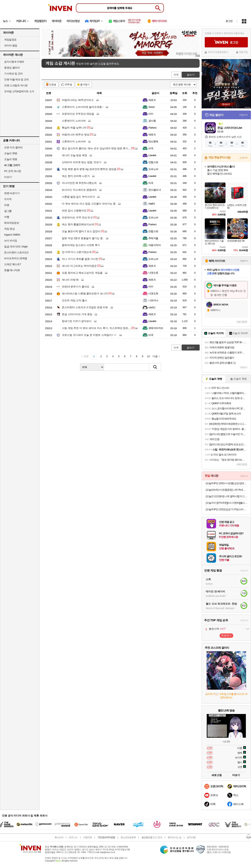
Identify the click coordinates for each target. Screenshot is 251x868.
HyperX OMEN (12, 235)
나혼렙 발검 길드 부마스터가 (78, 197)
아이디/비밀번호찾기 (218, 52)
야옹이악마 (155, 245)
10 (148, 356)
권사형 (152, 121)
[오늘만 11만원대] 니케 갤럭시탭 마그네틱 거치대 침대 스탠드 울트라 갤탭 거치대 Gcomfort (227, 496)
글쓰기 (191, 75)
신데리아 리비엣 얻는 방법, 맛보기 (82, 162)
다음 (155, 356)
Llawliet (152, 155)
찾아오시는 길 (174, 837)
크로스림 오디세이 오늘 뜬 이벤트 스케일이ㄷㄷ (89, 335)
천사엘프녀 (155, 190)
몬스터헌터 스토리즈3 (16, 252)
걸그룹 (8, 211)
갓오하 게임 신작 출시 (75, 300)
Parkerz (152, 128)
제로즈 (152, 100)
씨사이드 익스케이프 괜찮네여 (79, 190)
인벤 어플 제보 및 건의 (17, 79)
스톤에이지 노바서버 (74, 121)
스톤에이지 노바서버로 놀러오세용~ (83, 107)
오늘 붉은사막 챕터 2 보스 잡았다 (81, 231)
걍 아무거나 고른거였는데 (77, 252)
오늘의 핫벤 (11, 153)
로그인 (229, 21)
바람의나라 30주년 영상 (76, 135)
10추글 (68, 85)
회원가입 (243, 52)
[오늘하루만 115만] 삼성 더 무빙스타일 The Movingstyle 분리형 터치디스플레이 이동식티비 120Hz (227, 509)
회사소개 (59, 837)
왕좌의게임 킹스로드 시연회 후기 (81, 245)
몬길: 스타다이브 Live (230, 128)
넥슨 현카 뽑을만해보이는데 (78, 224)
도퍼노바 (153, 169)
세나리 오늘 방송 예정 (75, 155)
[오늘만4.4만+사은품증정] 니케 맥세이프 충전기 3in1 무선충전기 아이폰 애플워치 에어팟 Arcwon (227, 490)
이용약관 (88, 837)
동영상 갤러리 (12, 68)
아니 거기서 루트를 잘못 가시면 (80, 259)
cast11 (152, 307)
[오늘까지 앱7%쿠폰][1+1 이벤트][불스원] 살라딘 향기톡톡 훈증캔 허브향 (227, 503)
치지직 (8, 199)
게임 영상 (9, 229)
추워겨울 (153, 238)
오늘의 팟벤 (11, 159)
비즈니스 (73, 837)
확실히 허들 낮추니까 (74, 128)
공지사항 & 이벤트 (14, 62)
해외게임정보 (12, 223)
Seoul (151, 107)
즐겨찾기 (85, 85)
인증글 (53, 85)
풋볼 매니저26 (12, 270)
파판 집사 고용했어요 (74, 211)
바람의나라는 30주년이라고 (78, 100)
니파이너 (153, 300)
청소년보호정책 (128, 837)
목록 (176, 75)
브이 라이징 (11, 241)
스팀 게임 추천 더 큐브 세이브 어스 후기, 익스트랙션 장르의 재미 (99, 328)
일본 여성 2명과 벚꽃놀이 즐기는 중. (83, 238)
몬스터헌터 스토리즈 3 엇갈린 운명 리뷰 (85, 307)
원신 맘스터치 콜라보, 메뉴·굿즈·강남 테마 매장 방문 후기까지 (98, 148)
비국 (151, 148)
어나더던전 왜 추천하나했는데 (79, 183)
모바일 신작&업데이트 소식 (19, 91)
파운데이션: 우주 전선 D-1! (77, 217)
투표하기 (226, 635)
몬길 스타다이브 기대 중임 (77, 314)
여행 (7, 217)
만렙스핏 (153, 162)
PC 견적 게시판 (13, 171)
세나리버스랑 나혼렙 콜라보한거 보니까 (85, 294)
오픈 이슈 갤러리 (13, 147)
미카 (151, 114)
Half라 (152, 204)
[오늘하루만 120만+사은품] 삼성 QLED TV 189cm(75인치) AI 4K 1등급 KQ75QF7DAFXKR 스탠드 (227, 483)
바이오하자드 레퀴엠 (16, 258)
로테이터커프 (156, 328)
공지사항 (191, 837)
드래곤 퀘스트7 (13, 264)
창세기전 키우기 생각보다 (77, 321)
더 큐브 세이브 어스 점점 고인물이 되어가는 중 (89, 204)
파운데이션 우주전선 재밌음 (78, 114)
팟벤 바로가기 (12, 193)
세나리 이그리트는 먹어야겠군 (79, 266)
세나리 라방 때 (70, 280)
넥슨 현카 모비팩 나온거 (76, 176)
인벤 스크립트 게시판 (16, 85)
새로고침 (241, 322)
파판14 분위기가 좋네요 (76, 287)
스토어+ (244, 158)
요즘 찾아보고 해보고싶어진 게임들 (82, 273)
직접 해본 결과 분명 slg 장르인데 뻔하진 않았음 (89, 169)
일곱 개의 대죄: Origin (16, 247)
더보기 (236, 775)
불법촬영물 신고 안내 (152, 837)
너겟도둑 (153, 273)
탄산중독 (153, 141)
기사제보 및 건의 (13, 74)
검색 (155, 367)
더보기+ (244, 115)
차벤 (7, 205)
